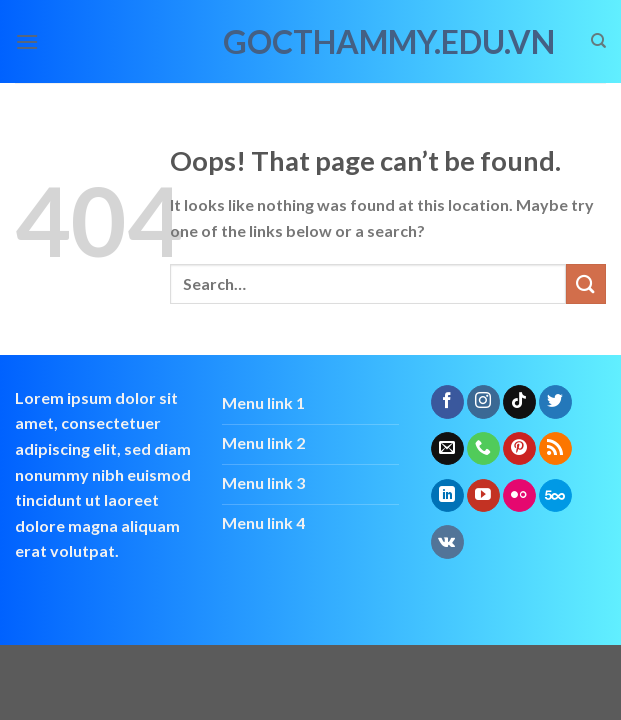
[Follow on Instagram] (483, 402)
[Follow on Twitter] (555, 402)
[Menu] (27, 41)
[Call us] (483, 449)
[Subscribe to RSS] (555, 449)
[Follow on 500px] (555, 496)
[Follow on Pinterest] (519, 449)
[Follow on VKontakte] (447, 542)
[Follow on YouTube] (483, 496)
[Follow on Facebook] (447, 402)
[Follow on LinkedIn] (447, 496)
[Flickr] (519, 496)
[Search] (598, 41)
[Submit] (586, 283)
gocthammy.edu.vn (311, 42)
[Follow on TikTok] (519, 402)
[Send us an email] (447, 449)
